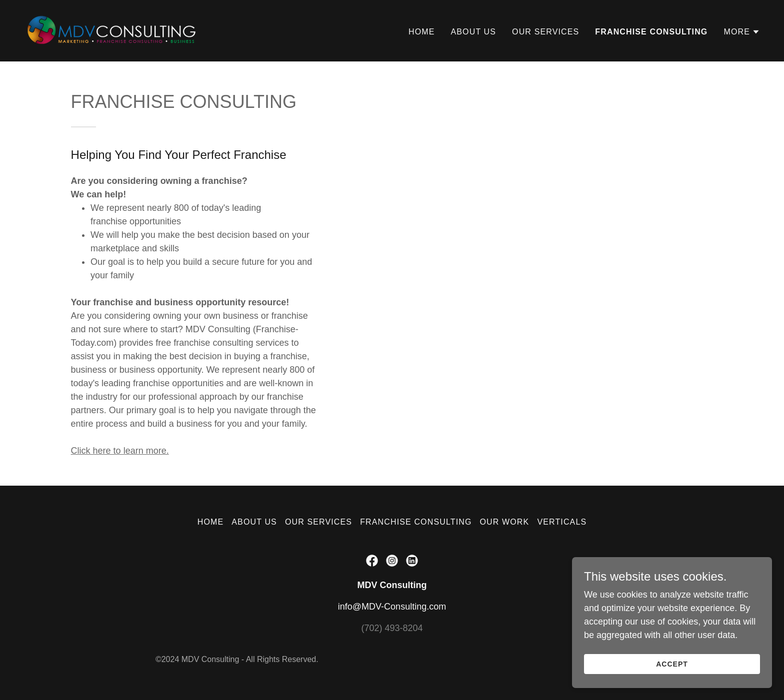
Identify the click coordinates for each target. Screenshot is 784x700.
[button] (742, 32)
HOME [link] (422, 32)
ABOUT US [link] (474, 32)
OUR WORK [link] (505, 522)
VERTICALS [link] (562, 522)
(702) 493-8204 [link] (392, 628)
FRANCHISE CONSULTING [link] (651, 32)
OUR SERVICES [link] (545, 32)
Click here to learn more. (120, 451)
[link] (113, 30)
